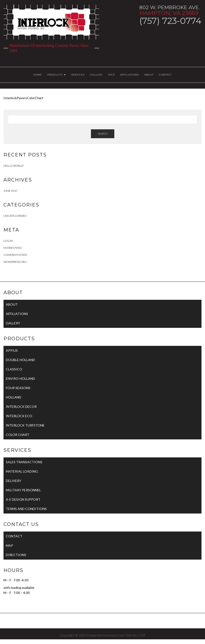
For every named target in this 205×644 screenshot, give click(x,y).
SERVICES (78, 75)
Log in (8, 241)
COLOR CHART (18, 435)
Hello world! (14, 166)
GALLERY (96, 75)
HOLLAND (14, 397)
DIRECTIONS (16, 555)
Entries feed (13, 248)
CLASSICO (14, 369)
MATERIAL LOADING (22, 471)
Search (103, 134)
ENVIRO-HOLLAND (20, 378)
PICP (111, 75)
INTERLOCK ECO (19, 416)
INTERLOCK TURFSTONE (25, 425)
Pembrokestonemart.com (106, 635)
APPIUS (12, 350)
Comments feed (15, 255)
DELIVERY (14, 481)
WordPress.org (15, 262)
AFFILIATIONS (129, 75)
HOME (38, 75)
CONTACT (165, 75)
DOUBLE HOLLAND (20, 360)
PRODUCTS (57, 75)
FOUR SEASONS (18, 388)
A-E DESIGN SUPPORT (23, 499)
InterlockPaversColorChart (23, 98)
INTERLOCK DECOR (21, 407)
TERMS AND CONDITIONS (26, 509)
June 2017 (11, 191)
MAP (9, 545)
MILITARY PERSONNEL (23, 490)
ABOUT (149, 75)
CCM (141, 635)
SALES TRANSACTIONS (24, 462)
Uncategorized (15, 216)
